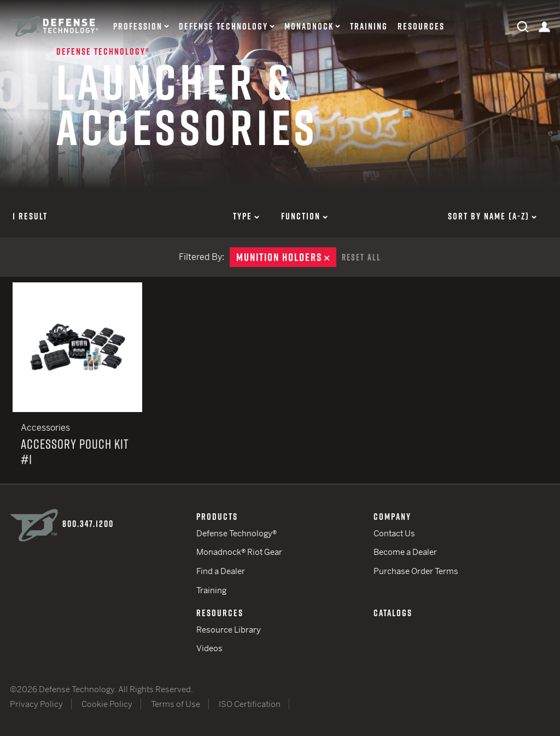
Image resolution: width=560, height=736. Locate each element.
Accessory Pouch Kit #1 (77, 383)
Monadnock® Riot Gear (239, 552)
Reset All (361, 257)
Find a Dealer (221, 571)
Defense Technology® (237, 533)
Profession (138, 27)
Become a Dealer (405, 552)
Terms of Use (176, 704)
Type (246, 216)
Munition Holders (286, 257)
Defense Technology (223, 27)
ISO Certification (250, 704)
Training (369, 27)
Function (304, 216)
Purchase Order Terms (416, 571)
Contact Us (394, 533)
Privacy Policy (36, 704)
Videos (209, 648)
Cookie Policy (107, 704)
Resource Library (229, 630)
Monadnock (309, 27)
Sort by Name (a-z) (492, 216)
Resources (421, 27)
